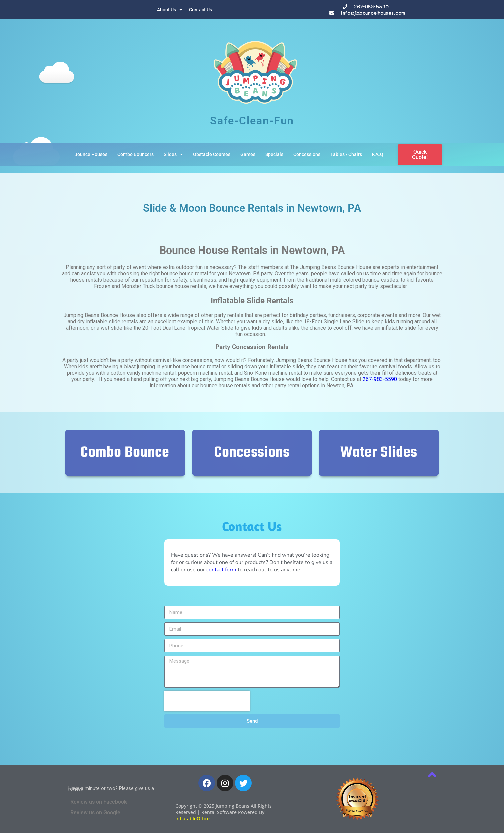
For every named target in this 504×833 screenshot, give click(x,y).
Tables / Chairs (346, 154)
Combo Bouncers (136, 154)
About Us (170, 10)
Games (248, 154)
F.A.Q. (378, 154)
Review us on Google (95, 812)
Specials (274, 154)
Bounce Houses (91, 154)
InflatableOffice (192, 818)
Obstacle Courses (212, 154)
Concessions (307, 154)
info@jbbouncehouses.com (373, 13)
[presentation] (207, 701)
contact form (221, 570)
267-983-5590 (371, 7)
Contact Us (200, 10)
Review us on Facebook (99, 802)
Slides (173, 154)
